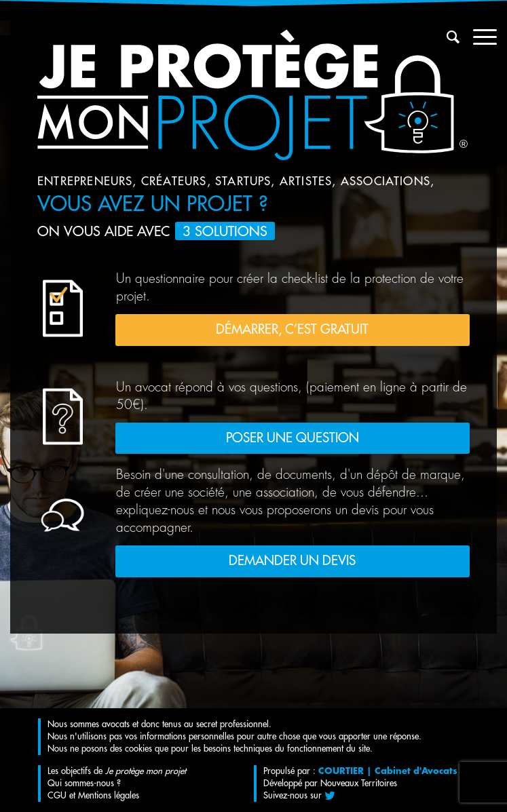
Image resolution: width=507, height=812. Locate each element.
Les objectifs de (117, 771)
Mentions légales (109, 795)
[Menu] (478, 37)
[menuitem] (446, 37)
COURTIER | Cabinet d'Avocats (388, 771)
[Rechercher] (446, 37)
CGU (57, 795)
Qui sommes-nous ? (84, 783)
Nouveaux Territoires (359, 783)
